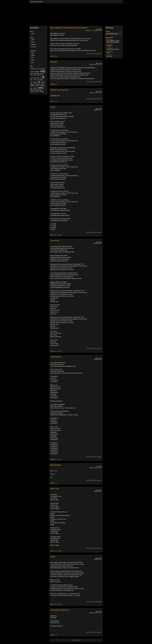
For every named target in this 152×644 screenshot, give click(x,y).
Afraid (53, 107)
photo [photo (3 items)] (32, 86)
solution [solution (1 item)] (35, 88)
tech (32, 62)
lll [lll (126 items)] (43, 77)
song (60, 235)
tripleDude (33, 2)
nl (57, 102)
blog (32, 53)
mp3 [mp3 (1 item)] (32, 82)
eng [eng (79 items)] (43, 71)
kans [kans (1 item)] (32, 78)
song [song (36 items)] (41, 88)
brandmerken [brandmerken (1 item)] (42, 69)
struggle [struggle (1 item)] (40, 90)
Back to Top (90, 54)
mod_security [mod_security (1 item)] (40, 80)
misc (32, 58)
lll (57, 56)
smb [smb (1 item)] (32, 88)
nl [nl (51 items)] (39, 82)
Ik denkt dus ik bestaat (59, 90)
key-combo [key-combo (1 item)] (36, 78)
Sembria (54, 62)
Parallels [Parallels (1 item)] (38, 84)
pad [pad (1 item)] (34, 84)
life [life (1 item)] (41, 78)
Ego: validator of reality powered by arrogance (69, 28)
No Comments (98, 54)
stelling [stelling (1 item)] (35, 90)
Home (33, 40)
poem (33, 60)
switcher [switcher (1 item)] (32, 91)
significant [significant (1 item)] (43, 86)
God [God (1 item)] (32, 75)
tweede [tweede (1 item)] (37, 91)
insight (33, 55)
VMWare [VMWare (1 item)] (42, 91)
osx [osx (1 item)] (31, 84)
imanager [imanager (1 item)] (39, 75)
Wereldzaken (56, 465)
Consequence (56, 357)
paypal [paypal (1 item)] (42, 84)
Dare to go (55, 241)
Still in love (55, 489)
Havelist (33, 44)
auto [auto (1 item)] (37, 69)
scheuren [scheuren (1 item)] (37, 86)
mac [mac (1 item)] (32, 80)
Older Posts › (76, 640)
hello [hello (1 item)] (35, 75)
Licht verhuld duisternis (60, 610)
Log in (33, 34)
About (33, 42)
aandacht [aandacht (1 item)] (33, 69)
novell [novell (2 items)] (43, 82)
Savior (53, 557)
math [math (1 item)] (35, 80)
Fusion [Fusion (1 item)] (42, 73)
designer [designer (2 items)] (37, 72)
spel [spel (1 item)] (32, 90)
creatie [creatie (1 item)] (32, 72)
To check (34, 47)
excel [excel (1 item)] (32, 73)
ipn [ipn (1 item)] (43, 75)
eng (55, 56)
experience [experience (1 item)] (37, 73)
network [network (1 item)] (35, 82)
